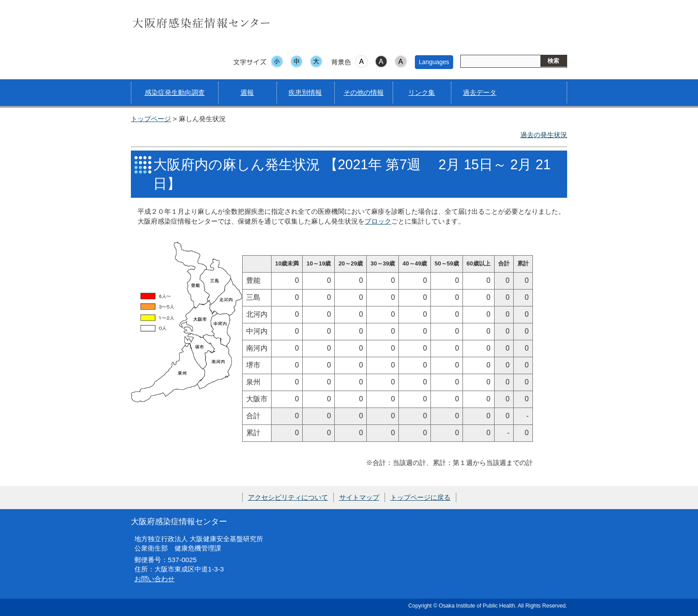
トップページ (151, 119)
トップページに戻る (420, 497)
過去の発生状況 (544, 135)
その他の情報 (364, 92)
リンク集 (422, 92)
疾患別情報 (305, 92)
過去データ (480, 92)
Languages (434, 62)
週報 (247, 92)
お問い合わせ (154, 579)
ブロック (378, 221)
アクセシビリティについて (288, 497)
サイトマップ (359, 497)
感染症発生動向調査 (175, 92)
